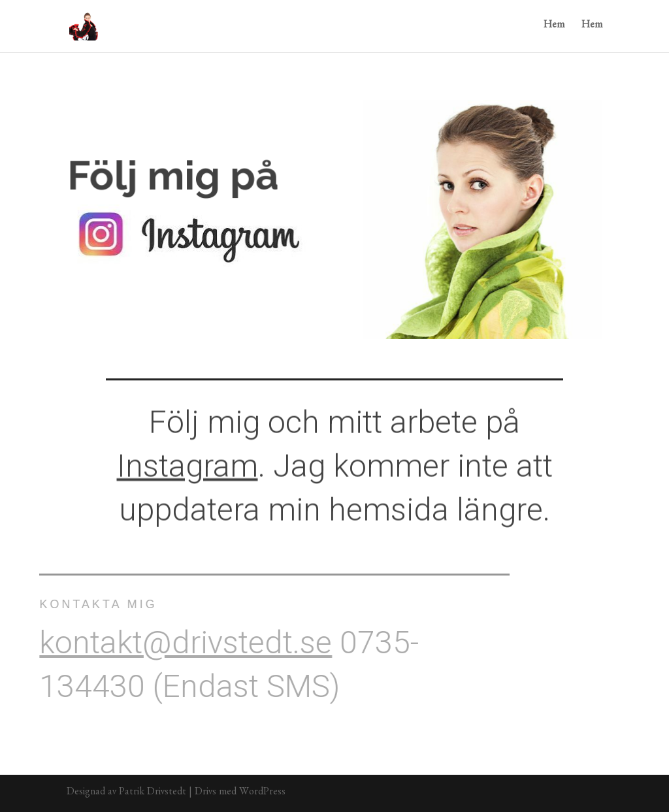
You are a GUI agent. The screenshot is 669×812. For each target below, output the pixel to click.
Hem (554, 26)
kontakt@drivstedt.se (176, 642)
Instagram (188, 463)
